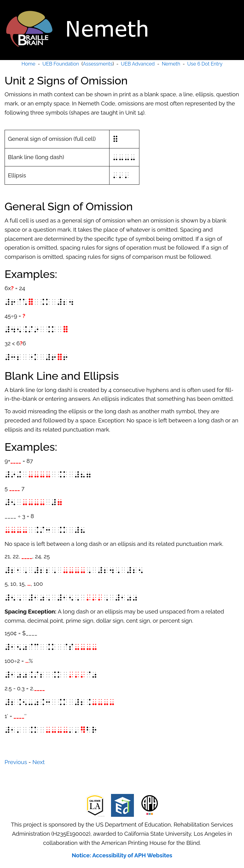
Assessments (98, 64)
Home (29, 64)
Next (38, 762)
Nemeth (171, 64)
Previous (16, 762)
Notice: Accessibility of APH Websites (122, 855)
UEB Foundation (61, 64)
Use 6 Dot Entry (205, 64)
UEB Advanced (138, 64)
